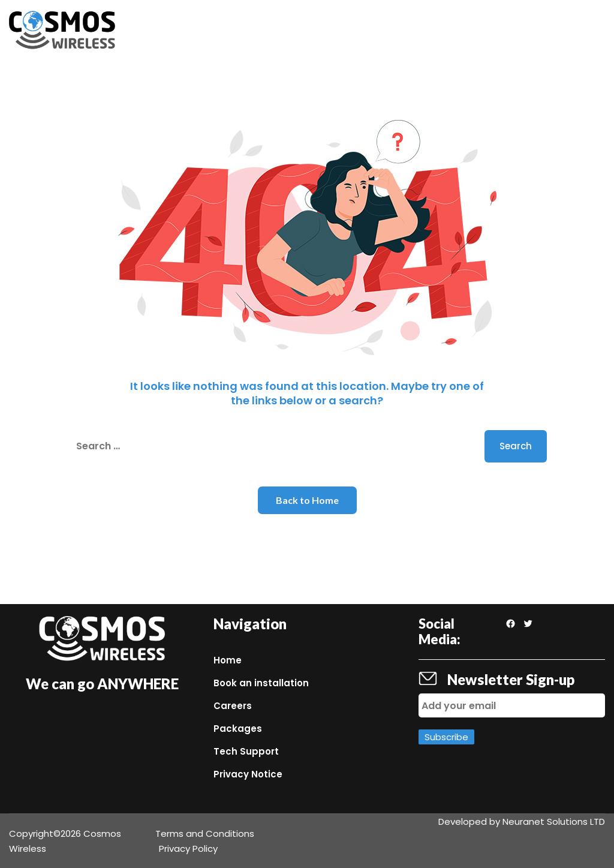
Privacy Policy (188, 849)
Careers (233, 706)
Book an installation (261, 683)
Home (228, 660)
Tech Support (246, 751)
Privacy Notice (248, 774)
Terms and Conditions (205, 834)
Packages (238, 729)
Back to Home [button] (307, 500)
